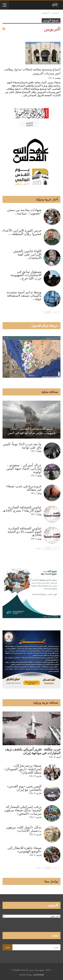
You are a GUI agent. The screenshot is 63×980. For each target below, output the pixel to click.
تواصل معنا (51, 881)
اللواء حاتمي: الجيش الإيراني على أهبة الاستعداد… (27, 254)
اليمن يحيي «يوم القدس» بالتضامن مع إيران (24, 788)
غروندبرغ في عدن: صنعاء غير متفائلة (24, 488)
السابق (56, 312)
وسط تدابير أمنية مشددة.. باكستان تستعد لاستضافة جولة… (23, 295)
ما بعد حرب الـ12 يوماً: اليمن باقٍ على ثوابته (22, 446)
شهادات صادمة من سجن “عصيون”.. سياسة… (24, 212)
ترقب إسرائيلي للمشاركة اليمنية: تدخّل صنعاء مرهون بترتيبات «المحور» (23, 810)
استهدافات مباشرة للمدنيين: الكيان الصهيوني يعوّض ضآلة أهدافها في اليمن (32, 431)
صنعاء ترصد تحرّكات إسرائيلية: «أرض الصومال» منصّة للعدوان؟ (23, 769)
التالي (47, 312)
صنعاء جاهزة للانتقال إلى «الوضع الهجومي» (25, 850)
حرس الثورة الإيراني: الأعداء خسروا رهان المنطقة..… (22, 232)
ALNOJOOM (38, 975)
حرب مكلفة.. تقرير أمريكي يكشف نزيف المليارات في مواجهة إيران (33, 751)
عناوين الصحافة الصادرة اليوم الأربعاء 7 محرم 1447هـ (22, 509)
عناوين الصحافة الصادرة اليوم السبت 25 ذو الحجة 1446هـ (25, 532)
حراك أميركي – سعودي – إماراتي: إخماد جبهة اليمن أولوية (24, 468)
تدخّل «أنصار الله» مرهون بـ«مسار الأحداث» (24, 829)
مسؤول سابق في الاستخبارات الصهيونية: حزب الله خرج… (26, 275)
